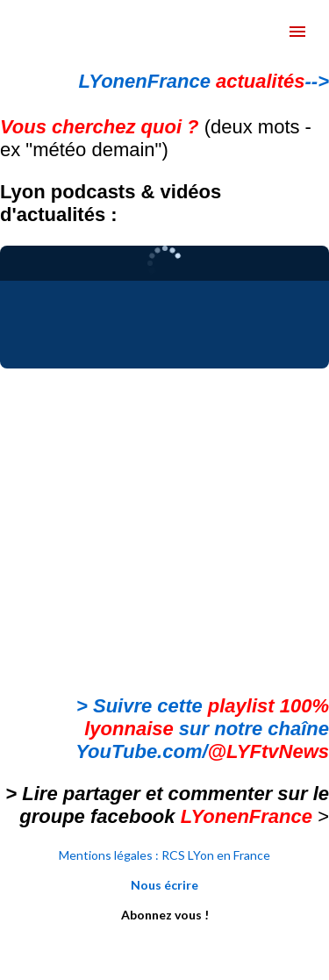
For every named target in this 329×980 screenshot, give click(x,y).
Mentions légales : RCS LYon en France (164, 855)
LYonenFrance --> (204, 81)
